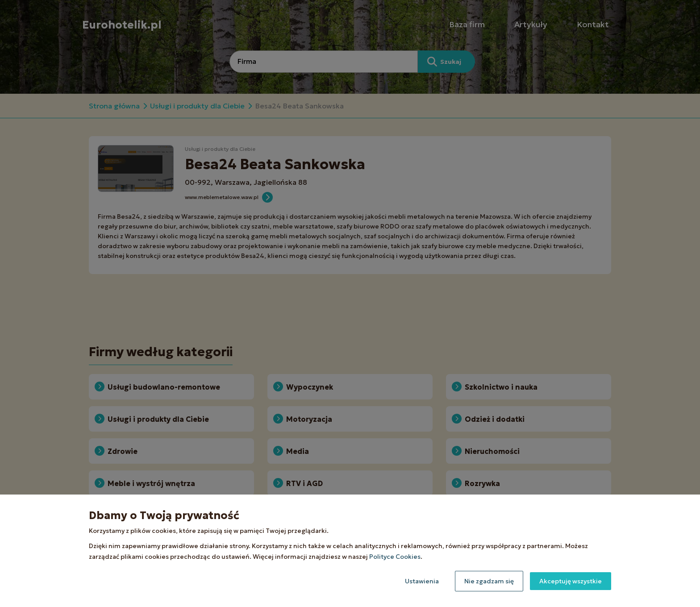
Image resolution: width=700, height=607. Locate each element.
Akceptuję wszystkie (571, 581)
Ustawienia (422, 581)
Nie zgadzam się (489, 581)
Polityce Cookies (395, 557)
